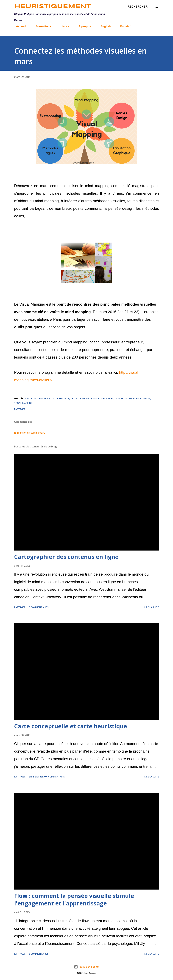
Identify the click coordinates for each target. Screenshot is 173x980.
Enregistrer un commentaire (30, 433)
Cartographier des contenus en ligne (66, 557)
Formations (42, 26)
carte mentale (83, 399)
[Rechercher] (138, 7)
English (104, 26)
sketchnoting (142, 399)
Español (124, 26)
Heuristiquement (53, 7)
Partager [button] (20, 409)
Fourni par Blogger (87, 967)
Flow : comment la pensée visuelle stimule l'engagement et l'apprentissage (74, 900)
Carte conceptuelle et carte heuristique (71, 726)
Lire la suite (152, 607)
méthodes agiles (103, 399)
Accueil (19, 26)
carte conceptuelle (37, 399)
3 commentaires (39, 607)
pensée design (123, 399)
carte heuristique (62, 399)
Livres (63, 26)
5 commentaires (39, 954)
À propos (83, 26)
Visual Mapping (23, 403)
